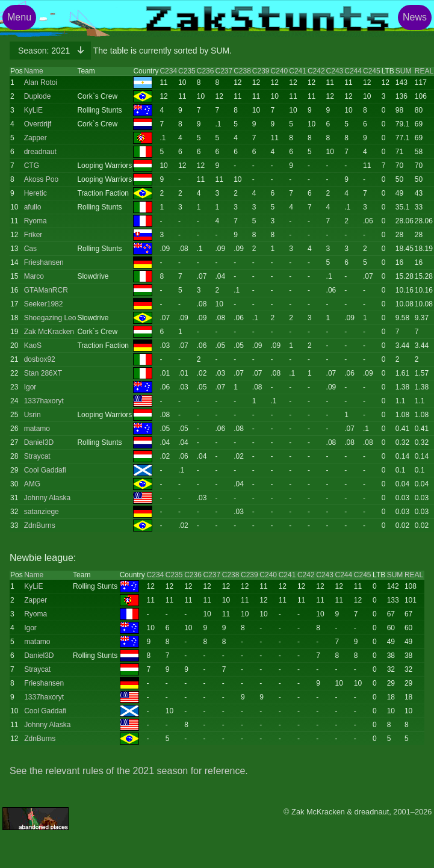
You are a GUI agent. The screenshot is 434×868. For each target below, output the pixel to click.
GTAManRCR (46, 290)
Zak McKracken (49, 332)
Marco (34, 276)
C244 (353, 71)
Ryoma (36, 221)
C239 (261, 71)
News (415, 17)
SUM (404, 71)
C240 (280, 71)
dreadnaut (40, 152)
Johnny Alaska (47, 498)
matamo (37, 429)
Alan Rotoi (41, 82)
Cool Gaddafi (45, 470)
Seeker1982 (44, 304)
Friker (33, 235)
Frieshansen (44, 262)
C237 (224, 71)
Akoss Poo (41, 179)
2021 (45, 51)
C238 (242, 71)
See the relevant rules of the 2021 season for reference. (129, 771)
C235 (187, 71)
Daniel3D (39, 442)
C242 (316, 71)
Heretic (36, 193)
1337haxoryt (44, 401)
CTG (32, 166)
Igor (30, 387)
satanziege (42, 512)
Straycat (37, 456)
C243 (335, 71)
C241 (298, 71)
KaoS (33, 346)
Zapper (36, 138)
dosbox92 (40, 359)
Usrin (33, 415)
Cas (30, 249)
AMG (32, 484)
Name (34, 71)
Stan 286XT (43, 373)
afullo (33, 207)
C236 (206, 71)
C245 (372, 71)
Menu (19, 17)
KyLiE (33, 110)
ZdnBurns (40, 525)
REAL (424, 71)
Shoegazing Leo (50, 318)
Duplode (38, 96)
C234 (168, 71)
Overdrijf (38, 124)
